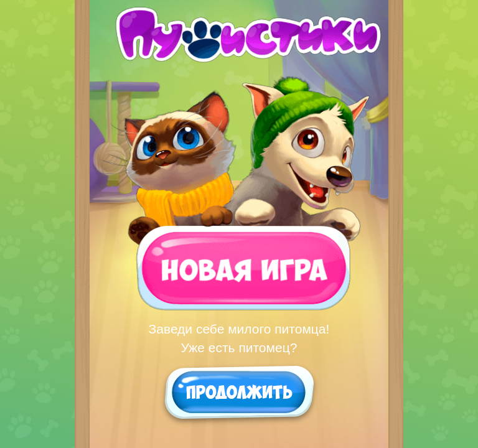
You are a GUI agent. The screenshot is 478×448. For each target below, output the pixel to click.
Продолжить (239, 392)
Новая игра (237, 267)
